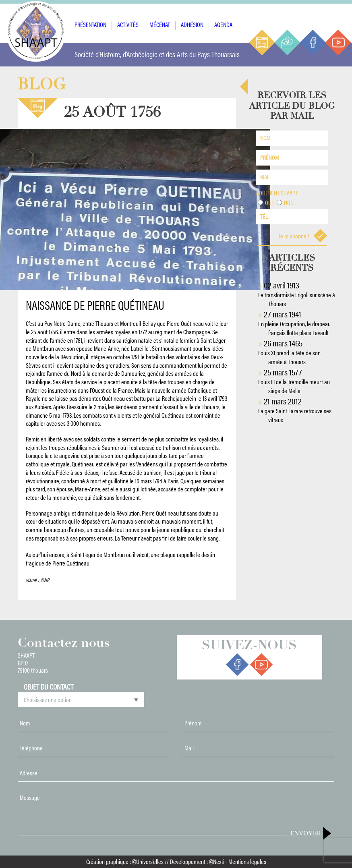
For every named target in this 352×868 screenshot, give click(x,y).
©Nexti (217, 861)
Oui (269, 202)
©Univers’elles (148, 861)
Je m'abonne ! (303, 236)
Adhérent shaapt (277, 193)
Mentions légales (247, 861)
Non (289, 202)
